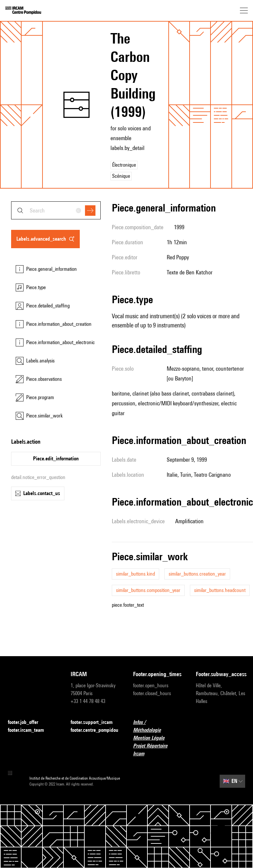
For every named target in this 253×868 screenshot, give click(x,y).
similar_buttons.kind (135, 574)
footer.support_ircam (95, 722)
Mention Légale (153, 738)
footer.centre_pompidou (95, 730)
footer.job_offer (27, 722)
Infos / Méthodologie (158, 726)
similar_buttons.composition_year (148, 590)
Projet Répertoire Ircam (158, 750)
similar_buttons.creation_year (197, 574)
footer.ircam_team (30, 730)
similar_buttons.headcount (220, 590)
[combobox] (56, 210)
